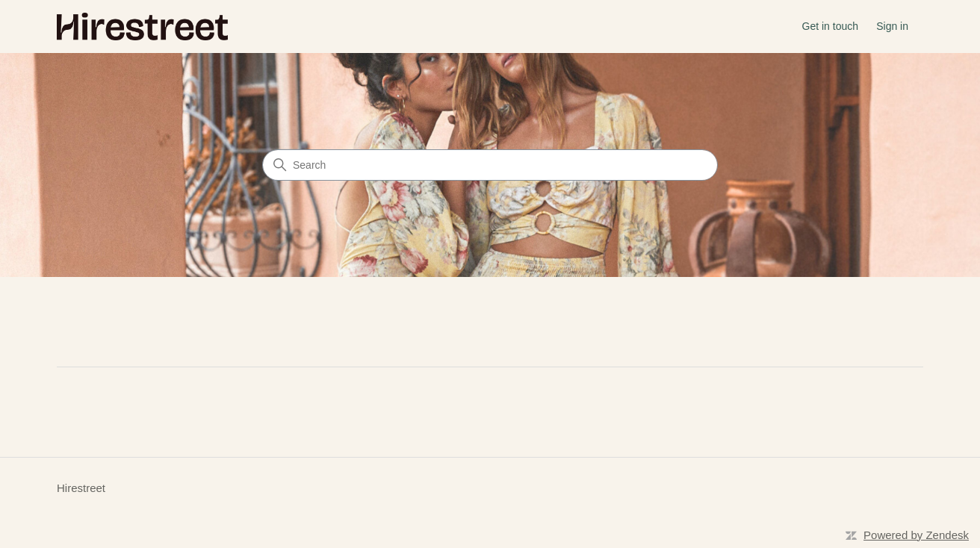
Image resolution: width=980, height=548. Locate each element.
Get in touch (831, 26)
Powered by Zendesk (916, 535)
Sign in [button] (892, 26)
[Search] (490, 165)
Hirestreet (81, 488)
